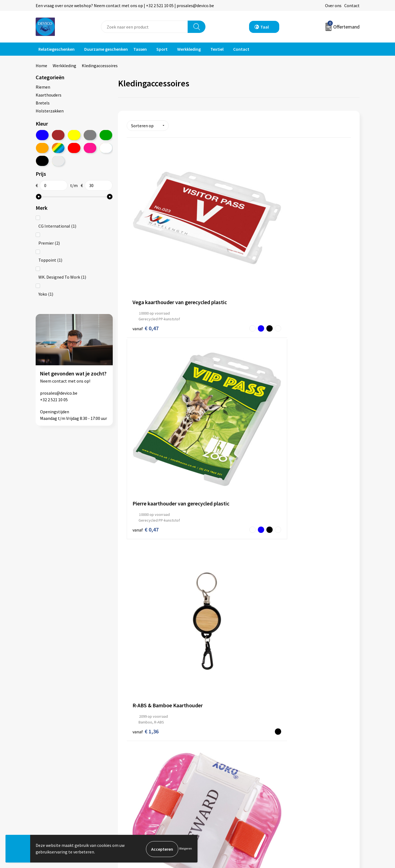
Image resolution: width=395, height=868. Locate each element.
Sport (162, 49)
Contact (352, 5)
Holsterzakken (50, 111)
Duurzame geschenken (106, 49)
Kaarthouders (49, 95)
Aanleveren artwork (143, 777)
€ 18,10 (147, 574)
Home (41, 66)
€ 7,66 (220, 355)
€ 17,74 (215, 577)
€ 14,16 (222, 465)
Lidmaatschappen (141, 794)
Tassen (140, 49)
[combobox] (144, 27)
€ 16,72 (140, 460)
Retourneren (216, 769)
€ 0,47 (146, 241)
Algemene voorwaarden (307, 761)
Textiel (217, 49)
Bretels (43, 103)
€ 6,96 (295, 350)
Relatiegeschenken (57, 49)
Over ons (333, 5)
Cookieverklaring (301, 777)
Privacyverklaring (301, 769)
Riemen (43, 87)
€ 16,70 (296, 579)
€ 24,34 (222, 695)
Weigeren (186, 849)
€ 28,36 (147, 681)
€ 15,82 (296, 465)
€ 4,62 (140, 354)
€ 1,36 (295, 241)
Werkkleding (189, 49)
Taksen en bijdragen (143, 786)
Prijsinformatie (139, 769)
